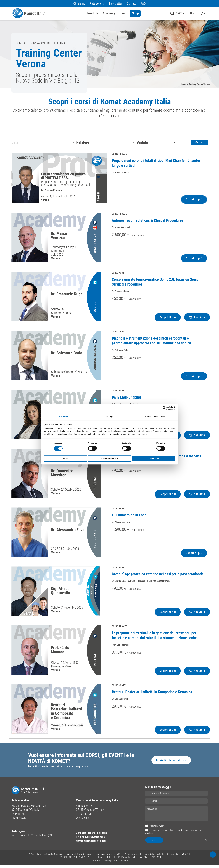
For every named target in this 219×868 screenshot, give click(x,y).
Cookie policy (96, 864)
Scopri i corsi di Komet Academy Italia (109, 102)
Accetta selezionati (109, 459)
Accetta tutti (154, 459)
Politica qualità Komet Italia (93, 840)
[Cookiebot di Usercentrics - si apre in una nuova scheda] (162, 408)
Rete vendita (97, 3)
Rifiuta (65, 459)
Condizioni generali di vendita (94, 836)
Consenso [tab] (64, 416)
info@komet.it (20, 821)
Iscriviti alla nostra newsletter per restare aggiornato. (60, 770)
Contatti (131, 3)
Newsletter (116, 3)
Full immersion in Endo (129, 517)
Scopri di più (193, 202)
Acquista (197, 319)
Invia (154, 843)
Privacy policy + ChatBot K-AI (116, 864)
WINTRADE (157, 860)
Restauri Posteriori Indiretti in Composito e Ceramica (152, 694)
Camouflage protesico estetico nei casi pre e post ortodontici (158, 576)
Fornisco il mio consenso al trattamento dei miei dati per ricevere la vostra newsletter (176, 835)
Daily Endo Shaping (126, 400)
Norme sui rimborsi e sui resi (94, 844)
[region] (109, 110)
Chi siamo (79, 3)
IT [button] (191, 13)
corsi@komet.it (85, 821)
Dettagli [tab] (110, 416)
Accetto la (157, 829)
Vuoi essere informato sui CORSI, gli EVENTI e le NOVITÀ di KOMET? (81, 761)
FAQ (143, 3)
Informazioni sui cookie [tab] (155, 416)
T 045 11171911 (21, 817)
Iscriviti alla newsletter (170, 763)
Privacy (161, 829)
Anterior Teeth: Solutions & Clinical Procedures (148, 223)
